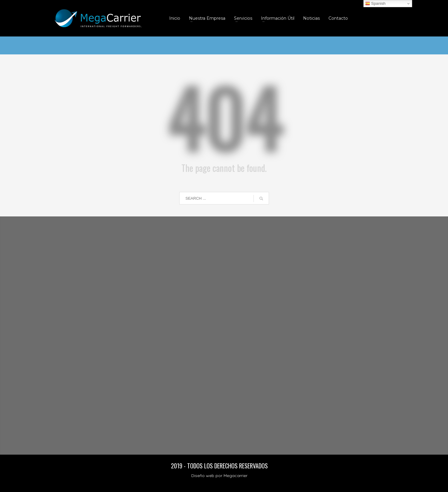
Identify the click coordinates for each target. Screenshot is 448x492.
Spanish (375, 4)
